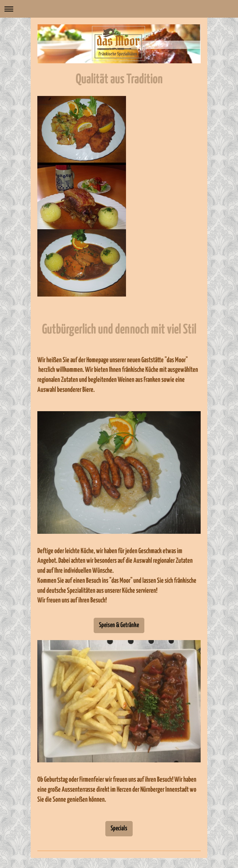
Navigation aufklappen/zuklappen (119, 9)
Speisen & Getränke (119, 625)
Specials (119, 829)
